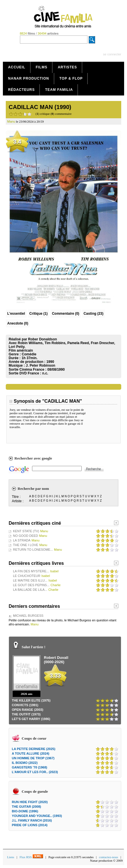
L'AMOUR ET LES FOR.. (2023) (35, 772)
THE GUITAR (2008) (26, 807)
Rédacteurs (21, 90)
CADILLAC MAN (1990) (40, 107)
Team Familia (59, 90)
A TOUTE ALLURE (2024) (31, 753)
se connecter (112, 54)
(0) (66, 314)
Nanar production (29, 78)
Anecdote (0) (18, 323)
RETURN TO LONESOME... (33, 550)
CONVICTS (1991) (25, 705)
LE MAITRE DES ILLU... (30, 580)
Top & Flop (71, 78)
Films (42, 67)
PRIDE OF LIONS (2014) (30, 825)
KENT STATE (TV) (26, 531)
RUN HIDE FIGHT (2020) (30, 802)
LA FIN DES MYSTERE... (31, 571)
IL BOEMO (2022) (25, 763)
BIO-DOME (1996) (25, 811)
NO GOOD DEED (26, 536)
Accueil (17, 67)
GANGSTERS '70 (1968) (29, 767)
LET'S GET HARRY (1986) (31, 719)
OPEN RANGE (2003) (28, 710)
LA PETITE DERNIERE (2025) (34, 749)
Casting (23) (94, 314)
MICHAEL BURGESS (28, 616)
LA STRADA (22, 540)
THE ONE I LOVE (26, 545)
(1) (39, 314)
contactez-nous (109, 857)
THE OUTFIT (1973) (26, 714)
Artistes (67, 67)
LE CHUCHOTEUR (27, 576)
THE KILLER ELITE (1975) (31, 700)
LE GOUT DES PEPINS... (31, 585)
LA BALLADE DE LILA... (30, 590)
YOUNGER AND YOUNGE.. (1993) (37, 816)
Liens (11, 857)
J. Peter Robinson (40, 365)
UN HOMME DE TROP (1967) (33, 758)
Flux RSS (31, 857)
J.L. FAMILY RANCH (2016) (32, 820)
